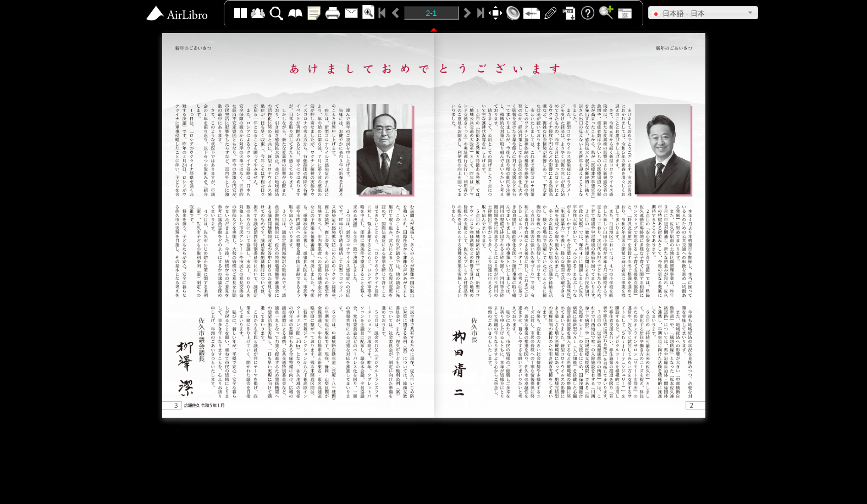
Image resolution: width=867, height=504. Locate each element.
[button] (703, 13)
